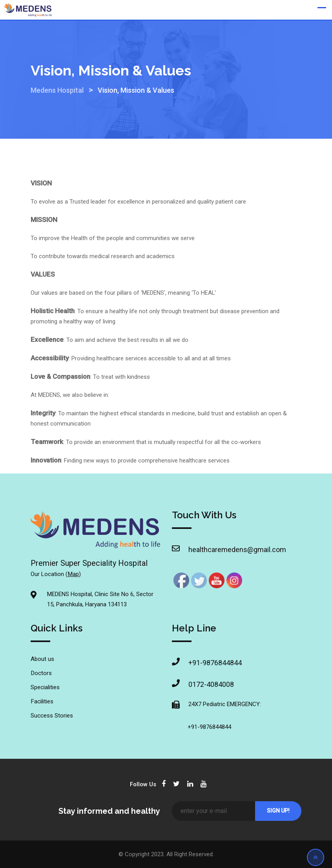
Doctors (41, 673)
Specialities (45, 687)
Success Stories (52, 716)
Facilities (42, 701)
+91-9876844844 (215, 663)
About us (42, 659)
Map (73, 574)
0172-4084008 (211, 684)
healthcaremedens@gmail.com (219, 550)
